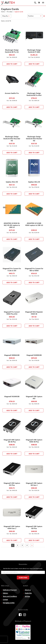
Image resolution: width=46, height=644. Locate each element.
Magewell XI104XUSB (12, 397)
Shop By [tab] (5, 16)
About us (28, 590)
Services (27, 597)
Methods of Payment (10, 590)
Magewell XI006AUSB (12, 355)
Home (3, 12)
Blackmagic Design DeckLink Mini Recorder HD (12, 139)
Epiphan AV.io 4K (34, 182)
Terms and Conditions (10, 597)
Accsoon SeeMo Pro (12, 93)
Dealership (28, 593)
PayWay (23, 632)
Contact (5, 600)
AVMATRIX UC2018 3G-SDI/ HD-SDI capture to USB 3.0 (12, 225)
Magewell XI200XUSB (34, 355)
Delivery (5, 593)
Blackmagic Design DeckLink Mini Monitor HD (34, 139)
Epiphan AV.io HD (12, 182)
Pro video (10, 12)
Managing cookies (9, 603)
